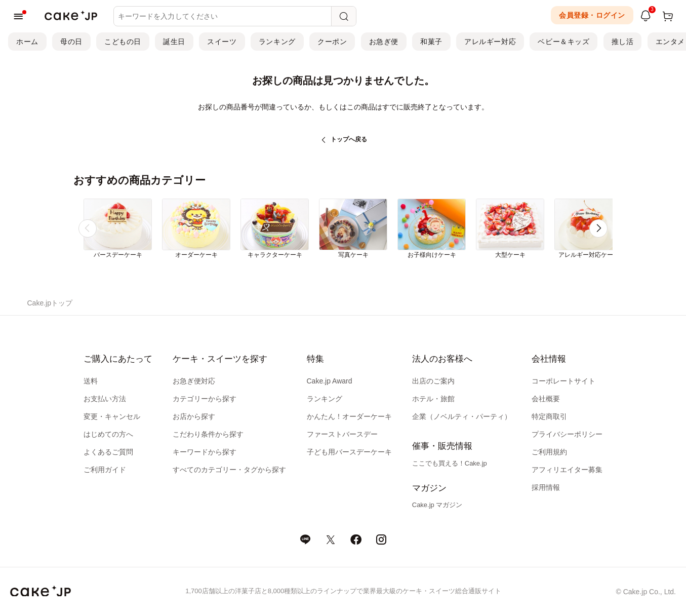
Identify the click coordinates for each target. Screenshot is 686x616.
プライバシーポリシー (567, 434)
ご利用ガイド (105, 470)
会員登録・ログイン (592, 15)
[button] (598, 228)
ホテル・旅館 (433, 399)
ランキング (277, 42)
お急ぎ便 (384, 42)
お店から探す (194, 416)
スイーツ (222, 42)
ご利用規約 (549, 452)
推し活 (623, 42)
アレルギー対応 (490, 42)
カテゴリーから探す (205, 399)
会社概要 (546, 399)
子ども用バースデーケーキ (349, 452)
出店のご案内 (433, 381)
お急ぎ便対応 (194, 381)
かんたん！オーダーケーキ (349, 416)
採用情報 (546, 487)
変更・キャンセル (112, 416)
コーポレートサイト (563, 381)
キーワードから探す (205, 452)
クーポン (332, 42)
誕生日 (174, 42)
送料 (91, 381)
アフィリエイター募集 (567, 470)
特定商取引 (549, 416)
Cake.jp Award (330, 381)
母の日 (71, 42)
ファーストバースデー (342, 434)
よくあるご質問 (108, 452)
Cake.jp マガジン (437, 505)
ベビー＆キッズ (563, 42)
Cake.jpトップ (50, 303)
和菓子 (431, 42)
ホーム (27, 42)
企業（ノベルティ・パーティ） (462, 416)
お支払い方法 (105, 399)
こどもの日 (123, 42)
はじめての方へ (108, 434)
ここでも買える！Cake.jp (450, 463)
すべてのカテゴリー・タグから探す (229, 470)
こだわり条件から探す (208, 434)
